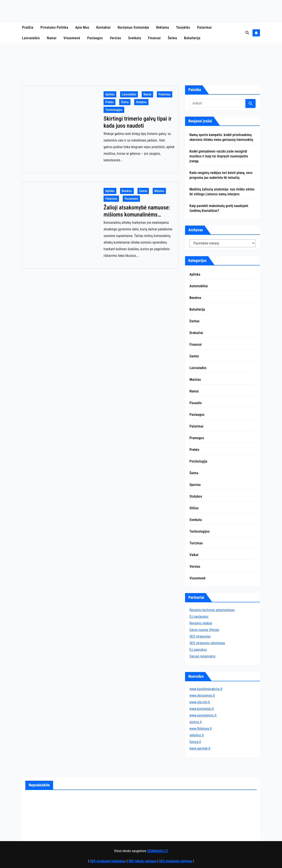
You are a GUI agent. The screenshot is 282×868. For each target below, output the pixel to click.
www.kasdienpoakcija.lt (206, 689)
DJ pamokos (198, 650)
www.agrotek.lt (200, 748)
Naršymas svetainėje (133, 27)
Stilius (194, 508)
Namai (52, 38)
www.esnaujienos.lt (203, 715)
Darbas (195, 321)
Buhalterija (192, 38)
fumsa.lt (195, 742)
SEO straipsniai (200, 636)
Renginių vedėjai (201, 623)
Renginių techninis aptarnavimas (212, 610)
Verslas (116, 38)
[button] (247, 33)
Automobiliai (199, 286)
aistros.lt (196, 722)
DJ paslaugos (199, 617)
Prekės (109, 102)
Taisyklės (183, 27)
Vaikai (194, 555)
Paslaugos (95, 38)
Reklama (163, 27)
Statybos (141, 102)
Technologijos (114, 110)
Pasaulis (196, 403)
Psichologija (198, 461)
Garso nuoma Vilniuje (204, 630)
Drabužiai (196, 333)
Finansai (154, 38)
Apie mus (82, 27)
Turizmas (196, 543)
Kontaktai (103, 27)
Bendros (127, 191)
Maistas (159, 191)
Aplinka (110, 94)
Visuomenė (72, 38)
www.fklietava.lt (201, 729)
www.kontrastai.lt (202, 709)
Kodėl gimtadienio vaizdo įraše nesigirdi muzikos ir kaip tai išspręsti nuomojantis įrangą (219, 156)
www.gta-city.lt (200, 702)
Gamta (143, 191)
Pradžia (28, 27)
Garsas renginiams (202, 656)
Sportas (195, 485)
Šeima (172, 38)
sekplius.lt (197, 735)
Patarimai (204, 27)
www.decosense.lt (202, 695)
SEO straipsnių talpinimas (207, 643)
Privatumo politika (54, 27)
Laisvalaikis (31, 38)
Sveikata (135, 38)
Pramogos (197, 438)
